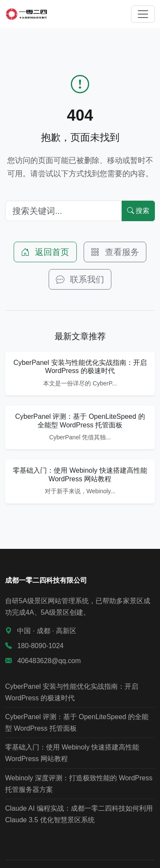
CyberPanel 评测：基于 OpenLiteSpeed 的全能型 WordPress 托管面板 (77, 723)
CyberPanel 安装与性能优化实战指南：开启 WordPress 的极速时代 (72, 692)
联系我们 (80, 279)
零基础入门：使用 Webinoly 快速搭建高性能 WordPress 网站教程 (72, 753)
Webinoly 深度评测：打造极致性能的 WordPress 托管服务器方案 (79, 784)
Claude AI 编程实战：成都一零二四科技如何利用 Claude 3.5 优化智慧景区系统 (79, 814)
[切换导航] (143, 14)
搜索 (138, 211)
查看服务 (115, 252)
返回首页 (45, 252)
